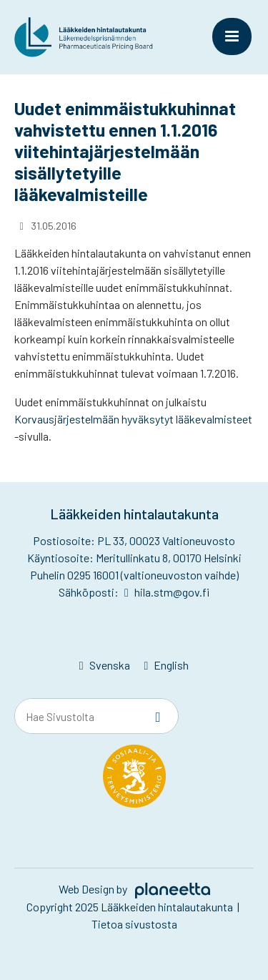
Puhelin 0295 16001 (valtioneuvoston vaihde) (134, 575)
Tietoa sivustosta (134, 924)
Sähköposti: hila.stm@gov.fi (134, 592)
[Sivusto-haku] (158, 717)
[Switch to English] (167, 666)
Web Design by (134, 889)
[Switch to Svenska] (105, 666)
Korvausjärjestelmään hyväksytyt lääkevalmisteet (133, 419)
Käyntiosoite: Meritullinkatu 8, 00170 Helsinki (134, 558)
